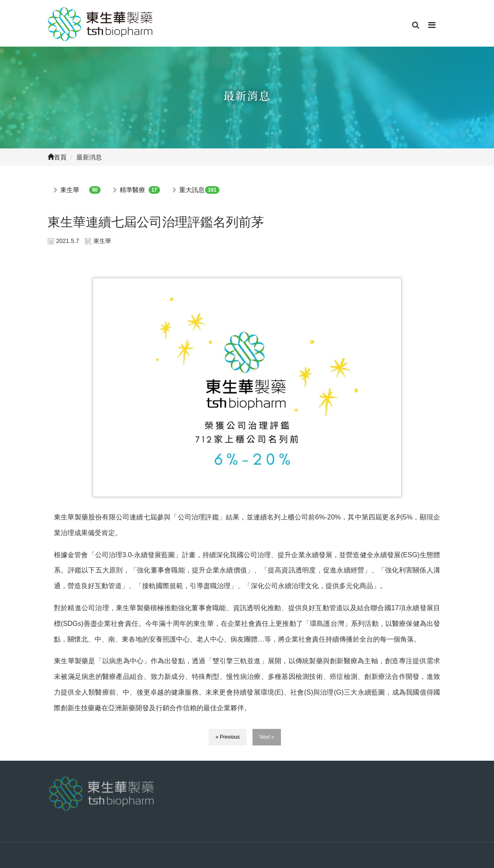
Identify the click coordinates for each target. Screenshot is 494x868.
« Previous (228, 737)
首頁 (57, 157)
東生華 (70, 190)
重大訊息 (192, 190)
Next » (267, 737)
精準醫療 (132, 190)
